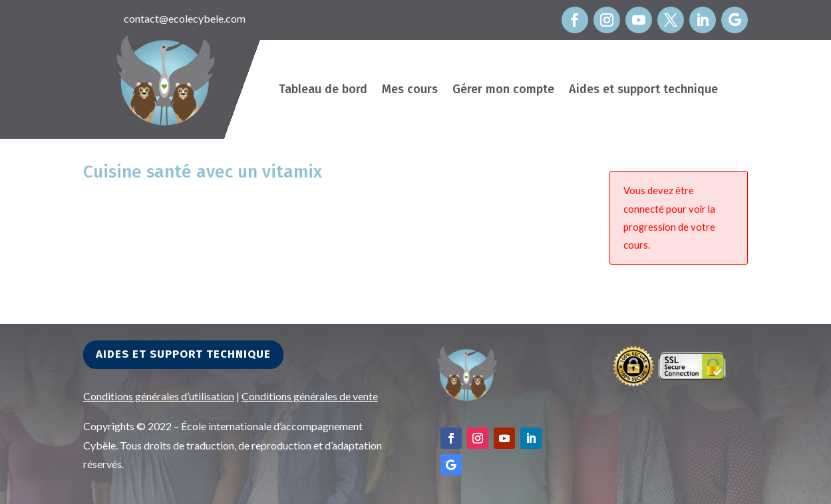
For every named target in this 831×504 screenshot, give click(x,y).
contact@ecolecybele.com (185, 18)
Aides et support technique (643, 90)
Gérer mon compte (503, 90)
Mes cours (410, 90)
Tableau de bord (323, 90)
